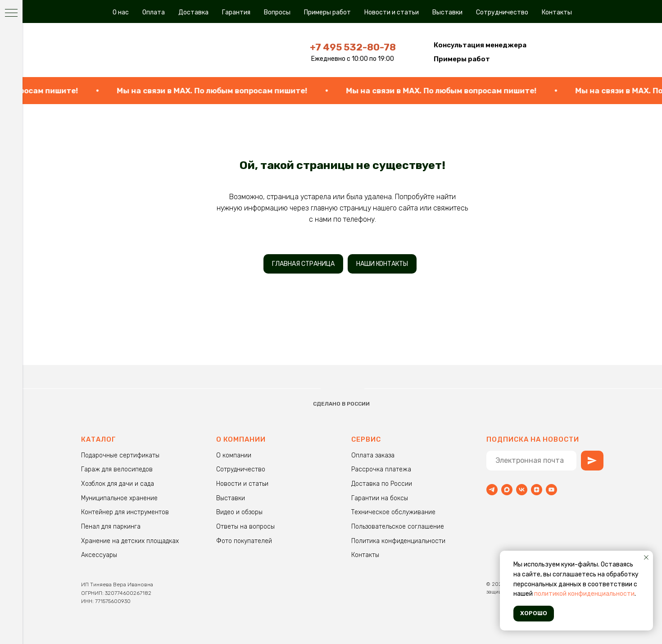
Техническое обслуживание (393, 512)
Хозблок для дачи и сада (118, 484)
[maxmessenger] (507, 490)
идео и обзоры (241, 512)
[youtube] (551, 490)
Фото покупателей (244, 541)
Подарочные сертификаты (120, 455)
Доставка (193, 12)
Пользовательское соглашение (398, 527)
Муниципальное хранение (119, 498)
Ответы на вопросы (245, 527)
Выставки (447, 12)
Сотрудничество (502, 12)
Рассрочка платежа (381, 469)
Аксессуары (99, 555)
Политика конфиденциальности (398, 541)
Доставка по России (382, 484)
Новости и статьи (392, 12)
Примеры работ (327, 12)
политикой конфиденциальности (584, 594)
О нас (121, 12)
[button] (480, 45)
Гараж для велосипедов (117, 469)
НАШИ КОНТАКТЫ (382, 264)
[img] (144, 49)
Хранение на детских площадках (130, 541)
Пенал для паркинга (111, 527)
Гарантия (236, 12)
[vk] (522, 490)
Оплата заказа (373, 455)
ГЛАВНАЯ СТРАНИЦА (303, 264)
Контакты (557, 12)
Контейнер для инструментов (125, 512)
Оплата (154, 12)
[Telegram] (492, 490)
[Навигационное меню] (11, 14)
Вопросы (277, 12)
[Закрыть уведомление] (646, 557)
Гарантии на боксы (380, 498)
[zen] (537, 490)
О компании (234, 455)
